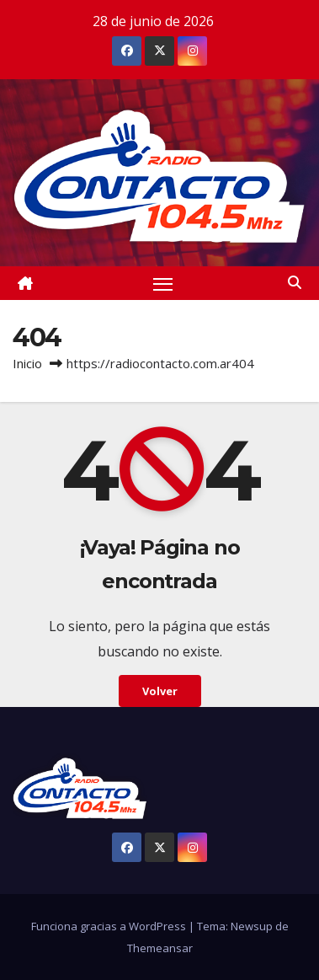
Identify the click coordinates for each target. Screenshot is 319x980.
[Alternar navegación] (163, 283)
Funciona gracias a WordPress (110, 926)
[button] (295, 282)
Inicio (27, 363)
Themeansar (160, 948)
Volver (160, 691)
